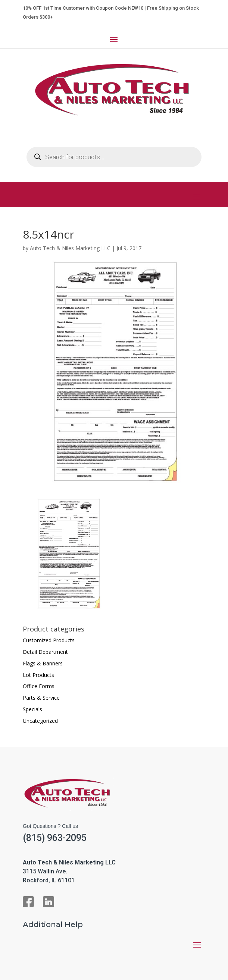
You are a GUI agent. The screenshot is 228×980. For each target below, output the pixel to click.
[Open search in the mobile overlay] (114, 157)
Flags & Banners (43, 663)
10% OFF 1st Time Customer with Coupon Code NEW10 (83, 8)
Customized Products (49, 640)
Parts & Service (41, 698)
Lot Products (38, 675)
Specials (32, 709)
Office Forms (39, 686)
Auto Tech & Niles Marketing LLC (70, 248)
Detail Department (45, 652)
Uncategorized (40, 721)
